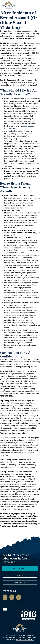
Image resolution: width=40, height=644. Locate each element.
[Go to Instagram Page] (12, 597)
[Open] (36, 5)
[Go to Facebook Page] (5, 597)
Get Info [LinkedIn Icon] (19, 582)
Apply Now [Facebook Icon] (18, 568)
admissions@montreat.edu (25, 639)
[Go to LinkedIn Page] (19, 597)
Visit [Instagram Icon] (19, 575)
